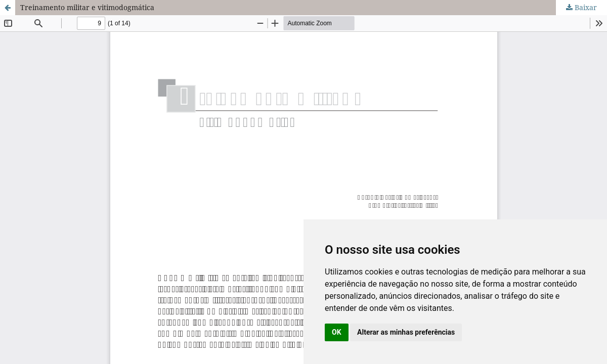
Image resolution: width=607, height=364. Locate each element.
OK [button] (337, 332)
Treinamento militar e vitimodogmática (87, 7)
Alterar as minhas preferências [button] (406, 332)
